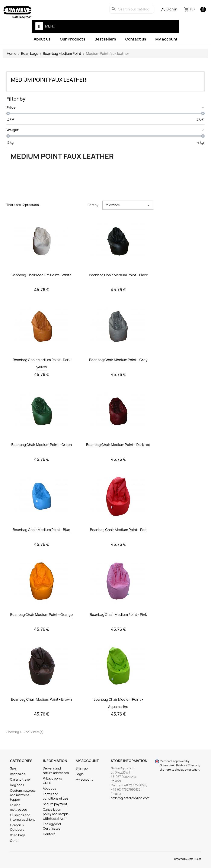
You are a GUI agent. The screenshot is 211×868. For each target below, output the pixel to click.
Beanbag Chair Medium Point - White (42, 275)
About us (42, 39)
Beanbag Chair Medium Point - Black (118, 275)
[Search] (132, 9)
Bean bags (18, 835)
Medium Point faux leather (49, 80)
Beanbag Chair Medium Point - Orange (41, 615)
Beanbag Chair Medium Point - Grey (118, 360)
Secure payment (55, 804)
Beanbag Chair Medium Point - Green (42, 445)
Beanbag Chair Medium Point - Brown (41, 699)
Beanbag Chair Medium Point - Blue (41, 530)
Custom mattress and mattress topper (23, 795)
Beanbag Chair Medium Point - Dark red (118, 445)
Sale (13, 768)
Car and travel (20, 779)
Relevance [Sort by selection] (128, 205)
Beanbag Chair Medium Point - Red (118, 530)
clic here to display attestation (180, 770)
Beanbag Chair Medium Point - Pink (118, 615)
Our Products (73, 39)
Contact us (136, 39)
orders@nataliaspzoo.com (130, 798)
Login (80, 774)
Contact (49, 834)
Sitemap (82, 768)
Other (14, 841)
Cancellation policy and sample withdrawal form (56, 814)
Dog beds (17, 785)
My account (166, 39)
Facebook (203, 9)
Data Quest (194, 859)
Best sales (18, 774)
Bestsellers (105, 39)
